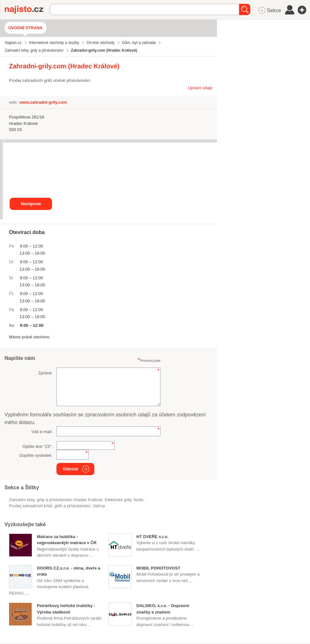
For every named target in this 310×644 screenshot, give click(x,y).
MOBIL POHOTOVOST (158, 568)
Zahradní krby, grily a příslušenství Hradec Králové (56, 500)
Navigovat (31, 204)
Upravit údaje (200, 88)
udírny (99, 506)
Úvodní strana (26, 28)
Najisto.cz (27, 10)
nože (138, 500)
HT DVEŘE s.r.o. (152, 537)
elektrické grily (118, 500)
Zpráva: (45, 373)
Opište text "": (37, 446)
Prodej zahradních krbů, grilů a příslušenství (50, 506)
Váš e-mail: (42, 432)
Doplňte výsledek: (36, 455)
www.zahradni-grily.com (43, 102)
